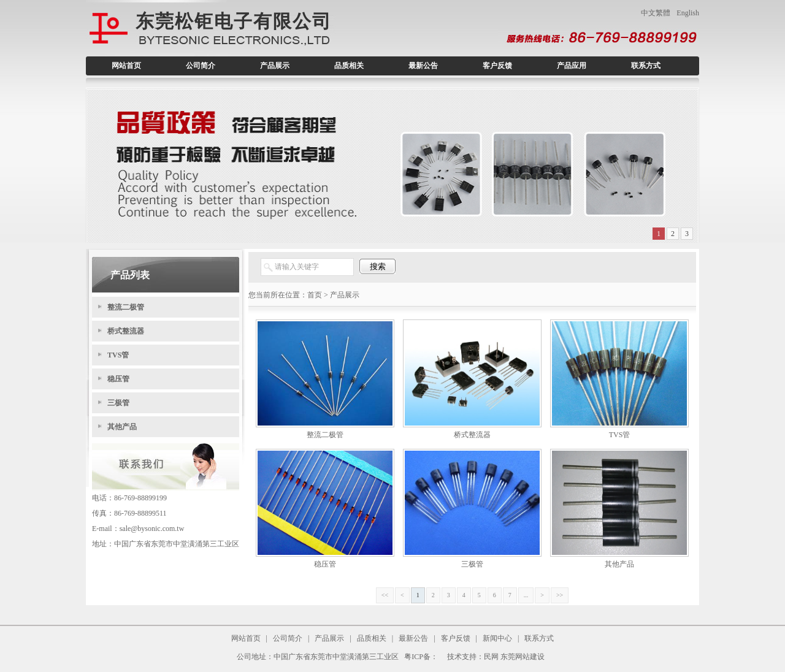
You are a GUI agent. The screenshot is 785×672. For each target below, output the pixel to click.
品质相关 (349, 66)
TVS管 (118, 355)
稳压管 (118, 379)
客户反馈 (497, 66)
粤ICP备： (421, 657)
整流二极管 (126, 307)
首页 (315, 295)
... (526, 595)
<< (385, 595)
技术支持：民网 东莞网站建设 (496, 657)
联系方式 (646, 66)
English (688, 13)
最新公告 (423, 66)
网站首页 (126, 66)
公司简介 (201, 66)
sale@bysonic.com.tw (152, 529)
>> (560, 595)
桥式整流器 (126, 331)
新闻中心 (497, 638)
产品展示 (275, 66)
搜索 (378, 266)
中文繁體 (656, 13)
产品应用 (572, 66)
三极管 (118, 403)
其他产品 (122, 427)
